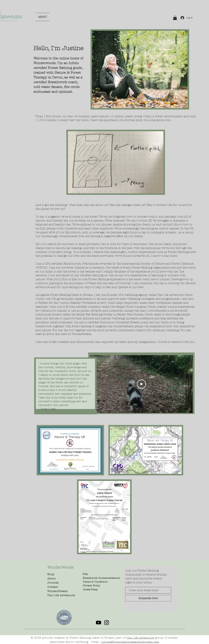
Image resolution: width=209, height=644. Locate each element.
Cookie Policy (90, 589)
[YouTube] (99, 623)
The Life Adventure (170, 295)
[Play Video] (141, 384)
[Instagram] (107, 623)
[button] (175, 18)
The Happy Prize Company (128, 307)
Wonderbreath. (82, 334)
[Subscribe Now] (148, 598)
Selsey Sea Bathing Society (95, 314)
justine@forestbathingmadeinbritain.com (130, 642)
